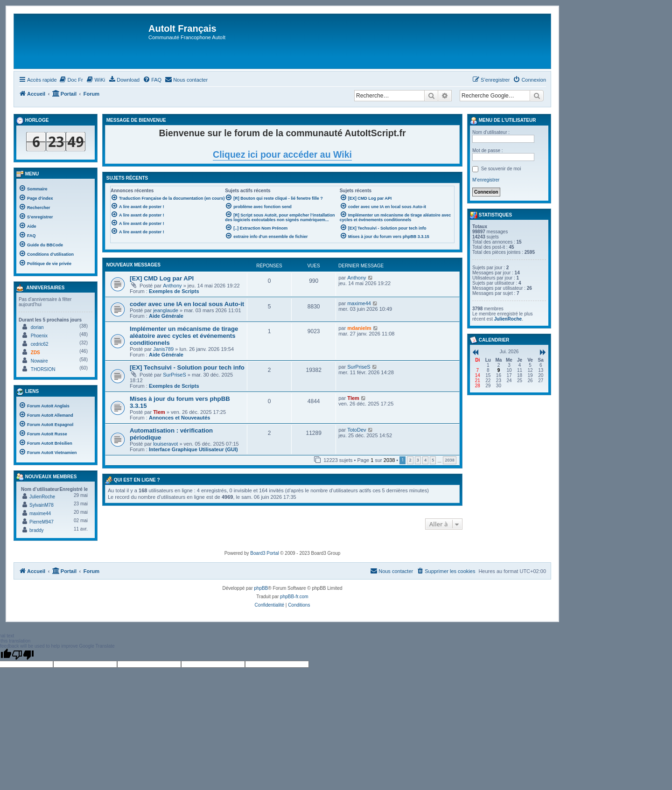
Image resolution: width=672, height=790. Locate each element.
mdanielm (359, 328)
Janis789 (163, 349)
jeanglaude (166, 310)
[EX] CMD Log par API (162, 278)
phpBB (261, 588)
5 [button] (433, 460)
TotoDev (357, 430)
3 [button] (418, 460)
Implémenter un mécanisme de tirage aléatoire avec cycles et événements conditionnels (184, 336)
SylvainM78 (42, 505)
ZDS (35, 353)
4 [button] (425, 460)
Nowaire (39, 361)
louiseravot (165, 444)
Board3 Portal (264, 553)
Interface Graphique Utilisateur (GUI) (193, 449)
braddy (37, 530)
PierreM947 (42, 522)
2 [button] (410, 460)
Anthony (172, 286)
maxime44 (359, 303)
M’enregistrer (486, 180)
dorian (37, 327)
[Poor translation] (23, 655)
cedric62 (40, 344)
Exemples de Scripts (174, 291)
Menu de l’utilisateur (503, 121)
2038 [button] (450, 460)
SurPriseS (175, 375)
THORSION (43, 369)
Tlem (159, 412)
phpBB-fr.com (294, 597)
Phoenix (39, 336)
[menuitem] (71, 80)
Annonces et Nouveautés (179, 418)
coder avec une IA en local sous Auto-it (187, 304)
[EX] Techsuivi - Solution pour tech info (187, 367)
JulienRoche (42, 497)
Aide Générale (166, 316)
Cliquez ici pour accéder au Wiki (282, 154)
